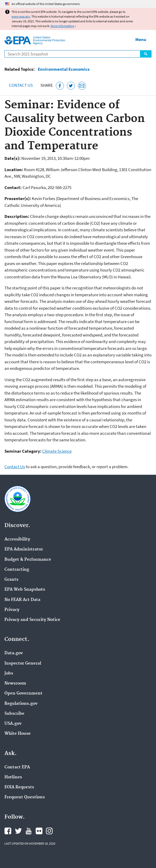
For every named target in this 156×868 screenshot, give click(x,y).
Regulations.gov (21, 704)
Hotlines (13, 777)
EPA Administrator (24, 549)
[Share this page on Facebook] (60, 86)
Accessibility (17, 539)
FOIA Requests (19, 787)
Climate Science (57, 451)
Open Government (23, 693)
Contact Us (21, 85)
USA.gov (13, 724)
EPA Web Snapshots (25, 590)
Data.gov (14, 653)
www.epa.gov (21, 16)
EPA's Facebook (8, 831)
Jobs (9, 673)
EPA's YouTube (29, 831)
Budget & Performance (28, 560)
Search (146, 54)
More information (62, 26)
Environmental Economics (64, 69)
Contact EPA (17, 767)
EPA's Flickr (39, 831)
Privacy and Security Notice (32, 620)
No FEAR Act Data (22, 600)
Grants (11, 580)
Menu (141, 39)
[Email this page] (82, 86)
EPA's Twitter (18, 831)
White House (18, 734)
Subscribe (14, 714)
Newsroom (15, 683)
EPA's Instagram (49, 831)
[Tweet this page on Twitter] (71, 86)
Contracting (17, 570)
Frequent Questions (25, 797)
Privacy (12, 610)
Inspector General (23, 663)
